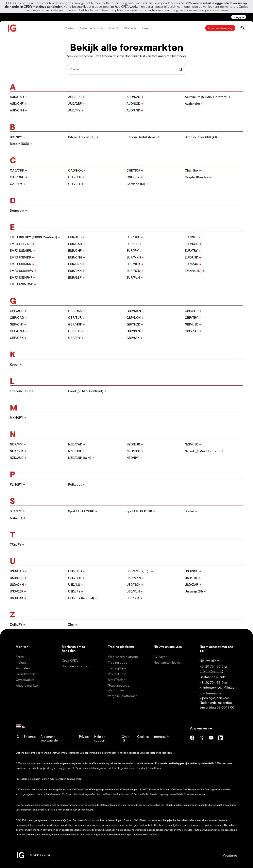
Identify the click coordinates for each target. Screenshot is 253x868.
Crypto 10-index (196, 177)
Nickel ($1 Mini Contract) (203, 451)
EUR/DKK (75, 271)
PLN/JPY (16, 484)
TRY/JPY (16, 544)
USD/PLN (133, 591)
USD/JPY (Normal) (81, 598)
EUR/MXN (134, 257)
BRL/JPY (16, 137)
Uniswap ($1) (194, 591)
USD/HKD (75, 571)
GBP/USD (192, 324)
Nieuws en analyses (168, 647)
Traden (70, 28)
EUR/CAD (75, 244)
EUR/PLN (133, 277)
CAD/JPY (16, 184)
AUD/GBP (75, 103)
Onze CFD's (70, 660)
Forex (20, 657)
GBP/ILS (74, 331)
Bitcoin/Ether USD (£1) (201, 137)
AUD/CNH (17, 110)
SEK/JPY (16, 511)
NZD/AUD (17, 458)
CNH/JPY (133, 177)
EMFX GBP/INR (21, 244)
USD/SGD (192, 571)
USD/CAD (17, 571)
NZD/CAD (75, 444)
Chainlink (192, 170)
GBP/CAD (17, 317)
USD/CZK (17, 591)
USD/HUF (75, 578)
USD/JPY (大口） (138, 571)
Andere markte (27, 685)
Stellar (189, 511)
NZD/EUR (133, 444)
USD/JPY (74, 591)
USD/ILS (74, 584)
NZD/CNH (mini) (80, 458)
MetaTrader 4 (118, 680)
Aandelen (23, 668)
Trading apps (117, 662)
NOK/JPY (16, 444)
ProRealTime (117, 674)
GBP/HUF (75, 324)
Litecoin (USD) (20, 391)
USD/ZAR (192, 584)
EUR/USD (192, 257)
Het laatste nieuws (167, 662)
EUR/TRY (191, 250)
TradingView (117, 668)
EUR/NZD (133, 271)
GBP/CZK (17, 338)
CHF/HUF (75, 177)
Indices (21, 662)
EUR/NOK (133, 264)
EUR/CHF (75, 250)
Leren (146, 28)
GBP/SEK (133, 338)
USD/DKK (17, 598)
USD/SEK (133, 598)
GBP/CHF (17, 324)
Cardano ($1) (136, 184)
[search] (242, 28)
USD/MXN (134, 578)
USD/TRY (191, 578)
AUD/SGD (133, 103)
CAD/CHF (17, 170)
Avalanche (192, 103)
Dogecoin (17, 210)
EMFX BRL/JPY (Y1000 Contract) (33, 237)
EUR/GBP (75, 277)
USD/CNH (17, 584)
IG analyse (130, 28)
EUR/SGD (192, 244)
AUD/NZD (133, 97)
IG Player (160, 657)
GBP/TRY (191, 317)
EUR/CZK (75, 264)
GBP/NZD (133, 324)
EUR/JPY (133, 250)
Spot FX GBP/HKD (81, 511)
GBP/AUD (17, 311)
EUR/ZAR (192, 264)
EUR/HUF (133, 237)
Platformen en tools (92, 28)
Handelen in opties (75, 666)
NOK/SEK (17, 451)
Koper (14, 364)
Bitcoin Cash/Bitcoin (142, 137)
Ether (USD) (193, 271)
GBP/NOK (134, 317)
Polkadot (75, 484)
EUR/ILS (132, 244)
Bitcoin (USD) (19, 144)
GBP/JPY (74, 338)
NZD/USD (192, 444)
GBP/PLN (133, 331)
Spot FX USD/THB (139, 511)
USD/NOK (133, 584)
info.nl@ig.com (211, 671)
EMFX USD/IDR (21, 257)
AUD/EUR (75, 97)
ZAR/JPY (16, 624)
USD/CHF (17, 578)
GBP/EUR (75, 317)
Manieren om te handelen (73, 648)
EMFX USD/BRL (21, 250)
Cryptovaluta (25, 680)
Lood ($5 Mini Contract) (86, 391)
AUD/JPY (74, 110)
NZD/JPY (133, 458)
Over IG (114, 28)
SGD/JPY (16, 518)
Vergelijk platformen (123, 696)
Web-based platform (123, 657)
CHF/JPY (74, 184)
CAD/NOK (75, 170)
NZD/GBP (133, 451)
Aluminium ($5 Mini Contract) (206, 97)
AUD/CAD (17, 97)
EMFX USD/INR (21, 264)
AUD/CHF (17, 103)
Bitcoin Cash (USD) (82, 137)
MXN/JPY (17, 417)
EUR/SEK (191, 237)
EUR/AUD (75, 237)
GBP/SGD (192, 311)
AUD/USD (133, 110)
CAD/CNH (17, 177)
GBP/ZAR (192, 331)
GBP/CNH (17, 331)
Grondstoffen (25, 674)
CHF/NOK (133, 170)
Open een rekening (220, 28)
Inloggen (239, 17)
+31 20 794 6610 (212, 666)
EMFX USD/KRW (22, 271)
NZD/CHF (75, 451)
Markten (22, 647)
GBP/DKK (75, 311)
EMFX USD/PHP (21, 277)
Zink (71, 624)
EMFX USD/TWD (22, 284)
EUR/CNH (75, 257)
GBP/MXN (134, 311)
